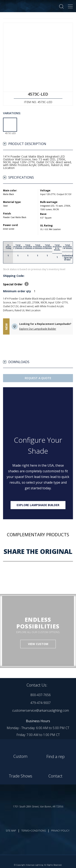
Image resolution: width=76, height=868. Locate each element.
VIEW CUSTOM (38, 644)
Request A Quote (38, 378)
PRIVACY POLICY (60, 831)
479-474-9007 (41, 703)
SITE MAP (11, 831)
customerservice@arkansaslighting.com (41, 710)
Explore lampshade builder (38, 505)
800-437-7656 (41, 695)
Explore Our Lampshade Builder (38, 329)
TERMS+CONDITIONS (34, 831)
